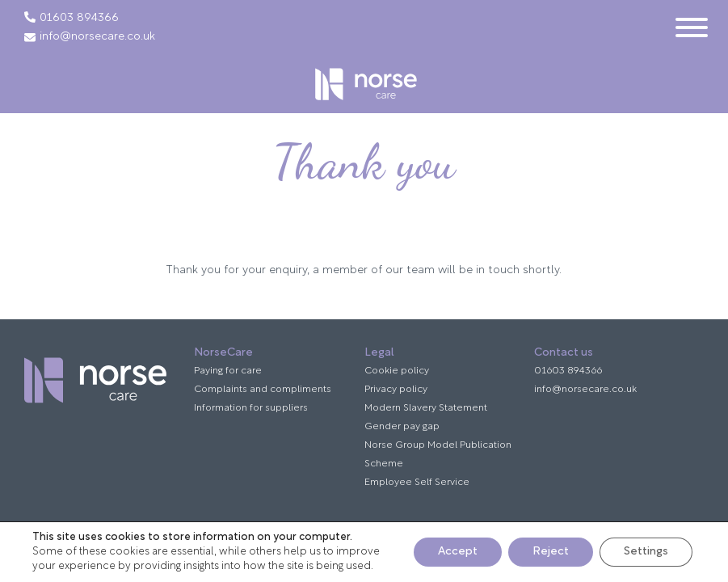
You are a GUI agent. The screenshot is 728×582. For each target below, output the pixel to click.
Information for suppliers (251, 408)
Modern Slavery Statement (426, 408)
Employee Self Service (417, 483)
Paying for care (228, 371)
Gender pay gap (402, 427)
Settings (646, 552)
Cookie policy (397, 371)
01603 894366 (79, 19)
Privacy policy (396, 390)
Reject (551, 552)
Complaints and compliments (263, 390)
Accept (458, 552)
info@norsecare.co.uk (90, 37)
